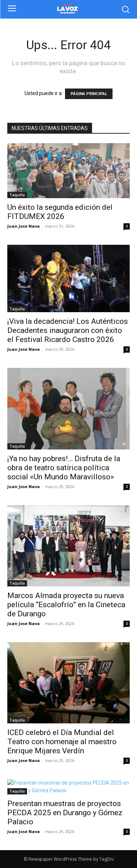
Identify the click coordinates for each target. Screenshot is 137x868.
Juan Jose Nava (24, 226)
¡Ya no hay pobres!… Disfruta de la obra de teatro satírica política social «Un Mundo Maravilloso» (64, 468)
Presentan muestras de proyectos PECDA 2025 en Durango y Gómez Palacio (65, 813)
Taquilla (17, 195)
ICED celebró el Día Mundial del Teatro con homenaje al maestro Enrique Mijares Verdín (62, 742)
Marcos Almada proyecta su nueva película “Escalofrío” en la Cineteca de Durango (66, 605)
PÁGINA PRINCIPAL (89, 94)
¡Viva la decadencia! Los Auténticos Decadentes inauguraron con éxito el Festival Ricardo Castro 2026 (68, 330)
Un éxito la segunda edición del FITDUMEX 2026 (60, 212)
